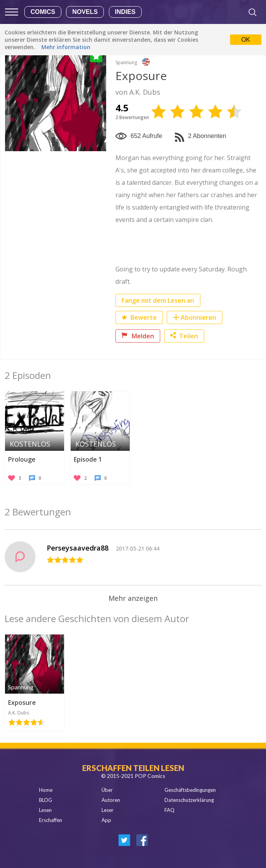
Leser (108, 810)
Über (107, 790)
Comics (43, 12)
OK (246, 40)
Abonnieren (198, 317)
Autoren (111, 800)
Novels (85, 12)
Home (46, 790)
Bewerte (139, 317)
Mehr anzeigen (133, 598)
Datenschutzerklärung (189, 800)
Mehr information (66, 47)
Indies (125, 12)
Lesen (45, 810)
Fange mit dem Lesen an (158, 300)
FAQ (169, 810)
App (106, 820)
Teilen (184, 336)
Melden (138, 336)
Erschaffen (51, 820)
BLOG (46, 800)
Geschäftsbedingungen (190, 790)
